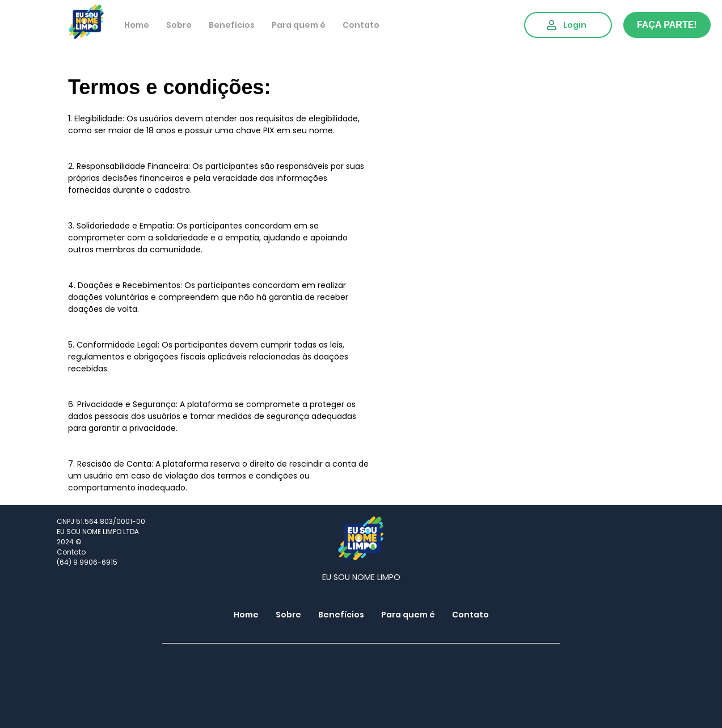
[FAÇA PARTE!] (667, 25)
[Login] (568, 25)
